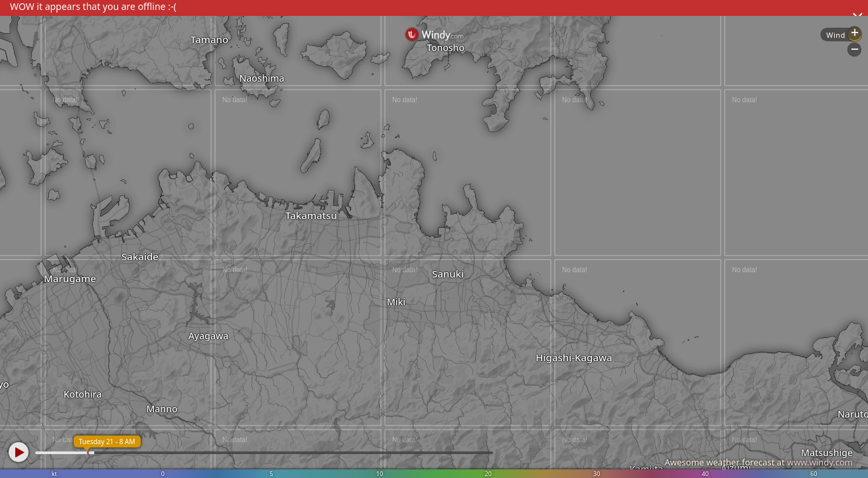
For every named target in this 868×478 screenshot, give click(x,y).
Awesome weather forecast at (759, 462)
